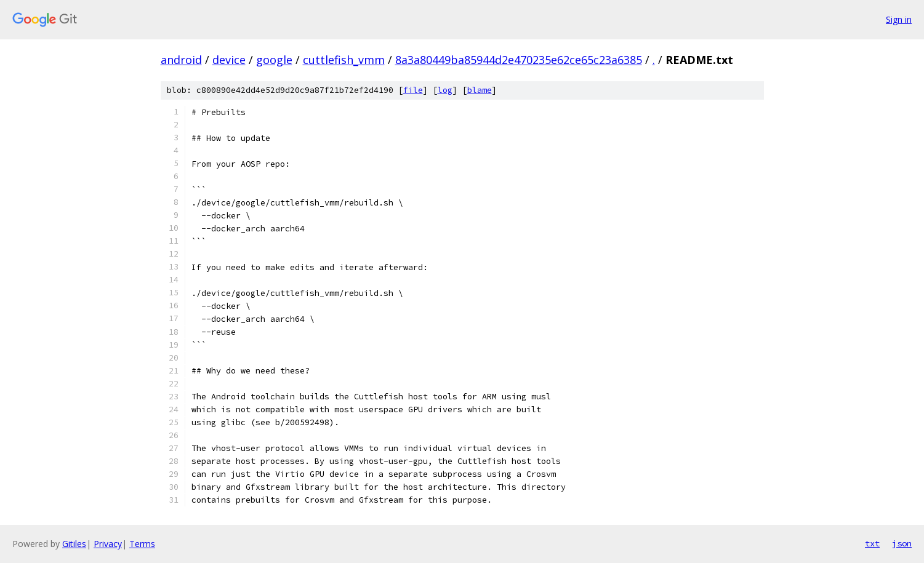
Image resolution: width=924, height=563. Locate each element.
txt (872, 543)
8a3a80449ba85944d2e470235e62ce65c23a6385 (519, 60)
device (229, 60)
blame (480, 90)
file (413, 90)
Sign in (899, 19)
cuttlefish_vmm (344, 60)
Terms (142, 544)
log (445, 90)
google (274, 60)
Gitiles (74, 544)
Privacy (108, 544)
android (181, 60)
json (902, 543)
